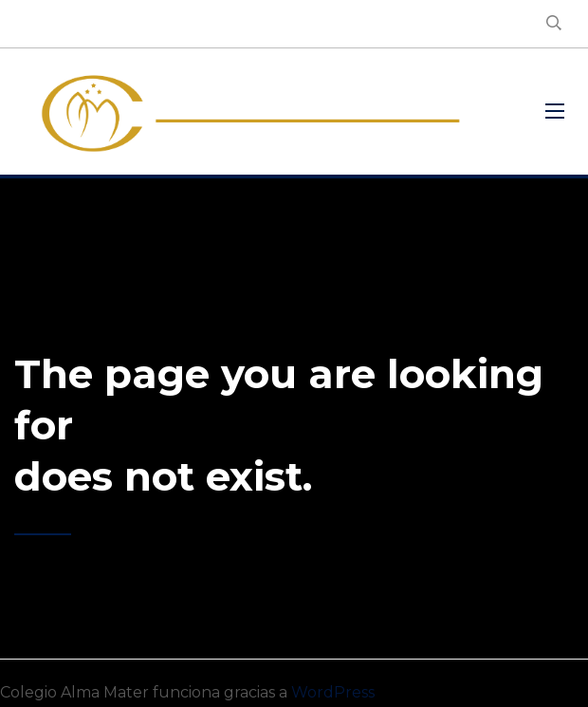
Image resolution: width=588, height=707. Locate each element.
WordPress (333, 692)
